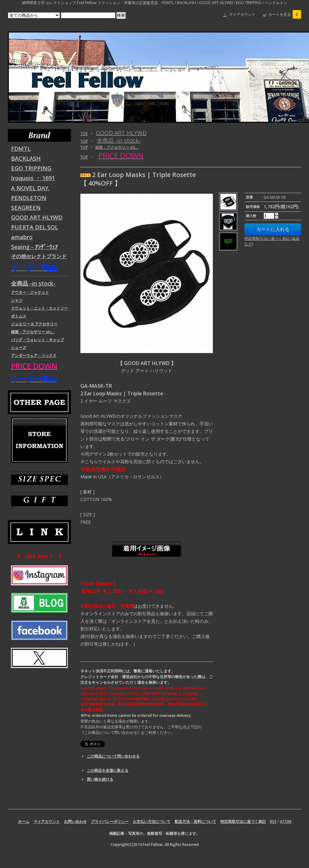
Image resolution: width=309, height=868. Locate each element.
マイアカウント (242, 14)
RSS (273, 821)
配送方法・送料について (195, 821)
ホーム (24, 821)
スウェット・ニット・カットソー (39, 308)
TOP (84, 134)
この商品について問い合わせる (113, 756)
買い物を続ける (100, 779)
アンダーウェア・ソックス (34, 355)
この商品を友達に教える (108, 770)
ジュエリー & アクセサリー (34, 324)
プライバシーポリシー (110, 821)
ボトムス (19, 316)
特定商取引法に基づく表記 (243, 821)
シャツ (17, 300)
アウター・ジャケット (30, 292)
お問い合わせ (75, 821)
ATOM (286, 821)
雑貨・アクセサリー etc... (117, 147)
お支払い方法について (152, 821)
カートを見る (285, 14)
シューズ (19, 348)
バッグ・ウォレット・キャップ (38, 340)
